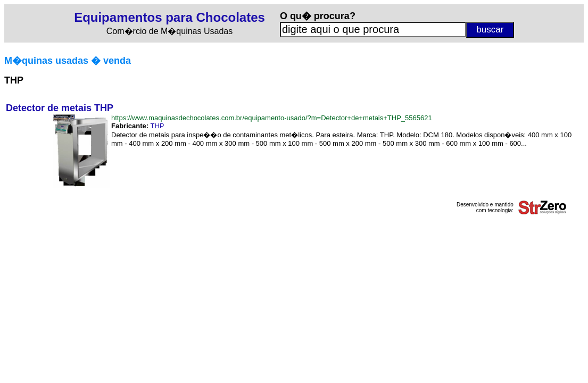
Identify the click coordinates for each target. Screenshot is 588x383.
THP (157, 126)
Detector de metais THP (60, 108)
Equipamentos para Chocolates (169, 17)
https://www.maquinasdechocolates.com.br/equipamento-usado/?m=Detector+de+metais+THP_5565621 (272, 118)
